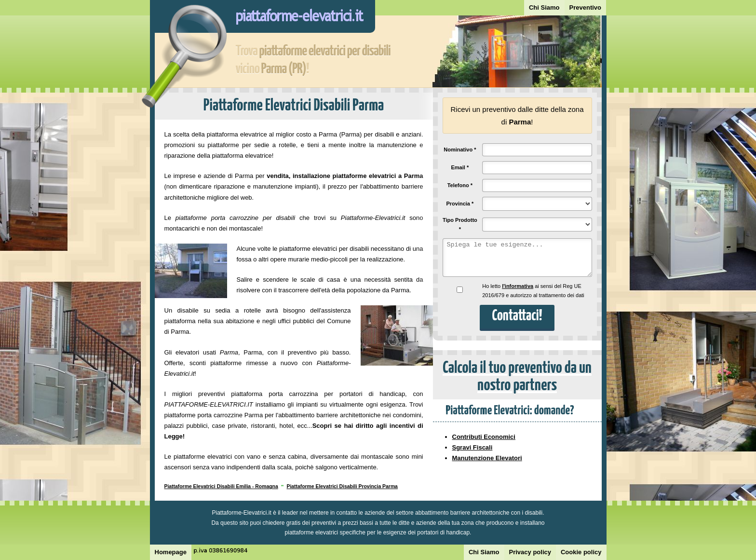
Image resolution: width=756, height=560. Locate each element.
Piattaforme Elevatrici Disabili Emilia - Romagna (221, 486)
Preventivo (585, 7)
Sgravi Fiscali (472, 447)
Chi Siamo (544, 7)
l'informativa (518, 286)
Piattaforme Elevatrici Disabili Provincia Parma (342, 486)
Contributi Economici (484, 437)
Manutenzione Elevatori (487, 458)
